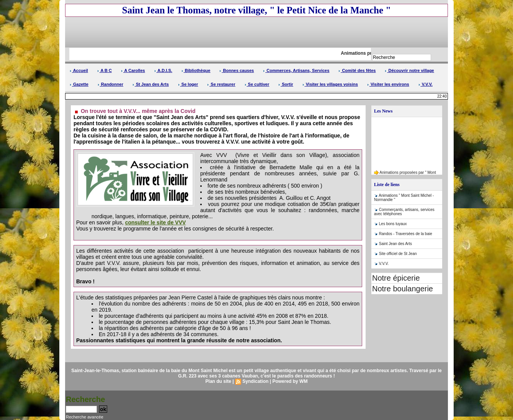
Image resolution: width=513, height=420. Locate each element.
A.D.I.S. (163, 70)
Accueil (79, 70)
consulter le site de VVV (156, 222)
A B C (105, 70)
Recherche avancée (85, 417)
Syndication (255, 381)
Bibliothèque (196, 70)
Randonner (110, 84)
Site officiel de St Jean (398, 254)
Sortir (286, 84)
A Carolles (133, 70)
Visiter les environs (388, 84)
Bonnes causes (237, 70)
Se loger (188, 84)
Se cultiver (257, 84)
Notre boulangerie (403, 289)
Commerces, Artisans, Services (296, 70)
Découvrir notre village (409, 70)
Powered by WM (290, 381)
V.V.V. (426, 84)
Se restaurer (221, 84)
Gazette (79, 84)
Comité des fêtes (357, 70)
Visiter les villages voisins (330, 84)
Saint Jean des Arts (395, 244)
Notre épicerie (396, 278)
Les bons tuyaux (393, 224)
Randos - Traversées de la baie (406, 234)
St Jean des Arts (151, 84)
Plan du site (218, 381)
